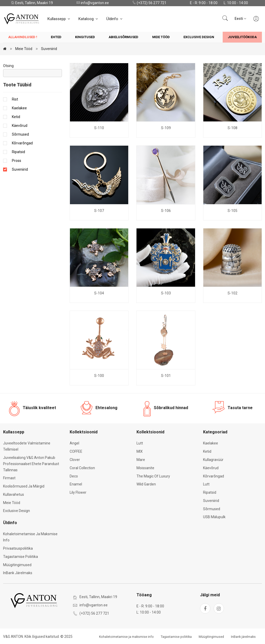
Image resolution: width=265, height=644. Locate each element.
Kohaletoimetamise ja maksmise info (126, 637)
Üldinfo (115, 19)
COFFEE (76, 451)
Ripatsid (18, 152)
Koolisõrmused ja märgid (24, 486)
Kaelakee (19, 108)
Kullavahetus (14, 494)
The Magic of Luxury (153, 476)
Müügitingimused (17, 565)
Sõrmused (20, 134)
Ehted (56, 37)
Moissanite (145, 468)
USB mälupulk (214, 517)
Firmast (9, 478)
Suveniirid (49, 49)
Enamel (76, 484)
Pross (17, 161)
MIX (140, 451)
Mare (141, 460)
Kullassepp (59, 19)
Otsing (8, 66)
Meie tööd (161, 37)
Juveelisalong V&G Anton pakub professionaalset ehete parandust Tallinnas (31, 464)
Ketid (16, 117)
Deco (74, 476)
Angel (74, 443)
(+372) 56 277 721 (149, 3)
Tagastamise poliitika (21, 557)
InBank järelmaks (18, 573)
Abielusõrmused (123, 37)
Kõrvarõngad (22, 143)
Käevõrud (20, 126)
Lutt (140, 443)
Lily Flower (78, 492)
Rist (15, 99)
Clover (75, 460)
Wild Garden (146, 484)
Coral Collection (82, 468)
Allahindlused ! (23, 37)
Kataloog (89, 19)
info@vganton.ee (93, 3)
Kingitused (85, 37)
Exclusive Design (199, 37)
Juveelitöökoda (242, 37)
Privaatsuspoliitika (18, 548)
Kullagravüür (213, 460)
